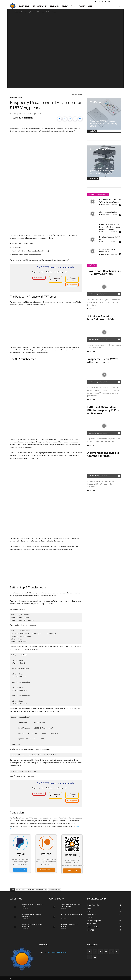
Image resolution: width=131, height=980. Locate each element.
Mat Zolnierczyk (24, 118)
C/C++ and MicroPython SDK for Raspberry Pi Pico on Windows (103, 410)
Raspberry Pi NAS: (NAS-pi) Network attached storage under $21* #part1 (110, 227)
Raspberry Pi (19, 12)
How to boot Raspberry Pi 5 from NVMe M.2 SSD (104, 273)
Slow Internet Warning (108, 212)
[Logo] (14, 6)
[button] (119, 6)
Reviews (65, 6)
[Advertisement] (46, 568)
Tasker (82, 6)
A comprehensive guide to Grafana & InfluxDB (103, 454)
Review (20, 98)
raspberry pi (31, 889)
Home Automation (40, 6)
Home (12, 12)
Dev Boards (55, 6)
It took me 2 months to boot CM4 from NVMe (101, 318)
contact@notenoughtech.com (57, 952)
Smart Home (24, 6)
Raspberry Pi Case (41, 889)
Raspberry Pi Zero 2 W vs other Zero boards (103, 361)
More (90, 6)
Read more (92, 309)
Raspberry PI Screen (54, 889)
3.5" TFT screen (20, 889)
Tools (74, 6)
